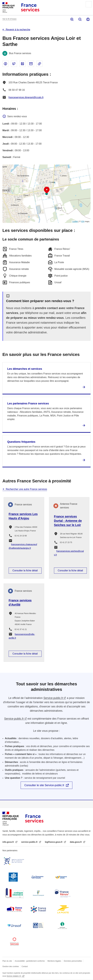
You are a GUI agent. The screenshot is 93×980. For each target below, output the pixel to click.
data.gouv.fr (76, 842)
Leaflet (75, 222)
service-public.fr (30, 842)
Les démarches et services (25, 369)
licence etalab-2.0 (14, 976)
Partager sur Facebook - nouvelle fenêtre (5, 64)
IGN (83, 222)
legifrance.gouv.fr (54, 842)
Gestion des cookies (11, 966)
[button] (47, 190)
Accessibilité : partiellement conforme (30, 961)
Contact (25, 966)
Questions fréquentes (21, 442)
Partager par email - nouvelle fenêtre (31, 64)
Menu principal (89, 4)
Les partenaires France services (28, 403)
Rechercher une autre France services (26, 489)
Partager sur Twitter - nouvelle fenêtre (14, 64)
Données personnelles (73, 961)
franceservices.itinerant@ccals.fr (26, 97)
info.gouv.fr (8, 842)
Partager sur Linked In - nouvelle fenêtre (22, 64)
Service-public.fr (53, 698)
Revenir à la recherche (18, 30)
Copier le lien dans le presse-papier (39, 64)
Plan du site (7, 961)
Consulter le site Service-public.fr (44, 785)
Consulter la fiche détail (25, 571)
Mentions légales (54, 961)
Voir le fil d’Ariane (9, 19)
